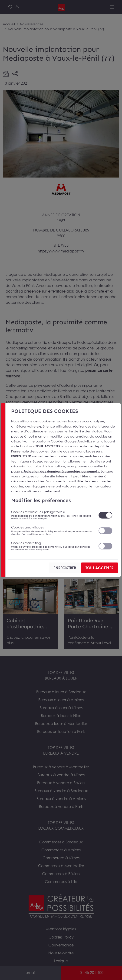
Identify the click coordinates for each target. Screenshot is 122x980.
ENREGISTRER (65, 568)
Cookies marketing (52, 546)
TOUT (99, 568)
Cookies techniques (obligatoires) (52, 515)
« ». (61, 471)
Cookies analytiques (52, 530)
